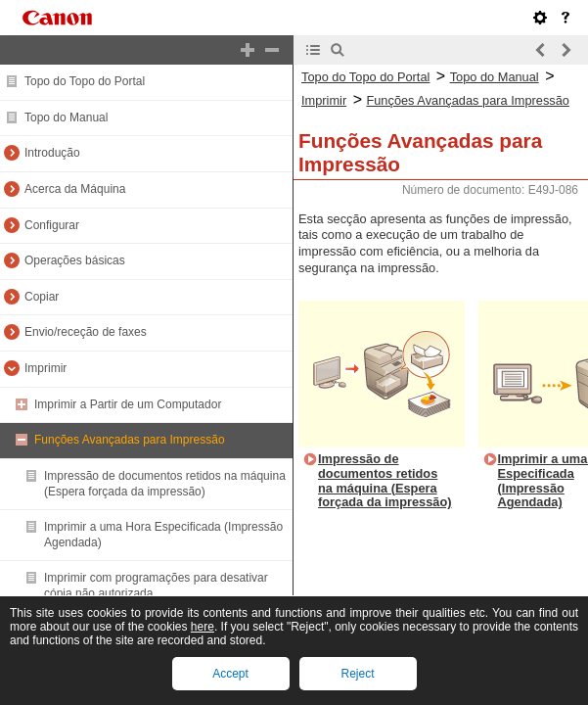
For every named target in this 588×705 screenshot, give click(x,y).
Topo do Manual (66, 117)
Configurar (52, 225)
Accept (230, 674)
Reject (357, 674)
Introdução (52, 153)
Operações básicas (75, 260)
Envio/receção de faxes (86, 332)
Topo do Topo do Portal (85, 81)
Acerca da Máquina (75, 189)
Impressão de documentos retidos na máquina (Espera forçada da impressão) (165, 484)
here (203, 627)
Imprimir (45, 368)
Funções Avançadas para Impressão (130, 440)
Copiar (42, 297)
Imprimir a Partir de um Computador (128, 404)
